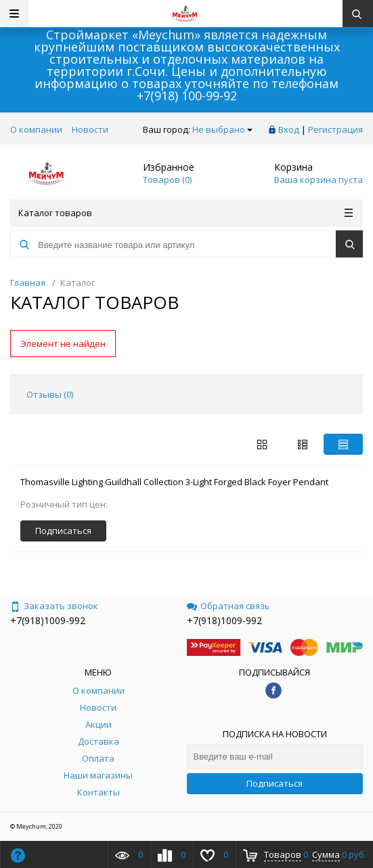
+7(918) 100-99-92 (187, 96)
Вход (289, 129)
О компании (36, 129)
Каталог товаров (185, 213)
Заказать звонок (54, 606)
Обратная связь (228, 606)
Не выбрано (222, 129)
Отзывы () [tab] (50, 394)
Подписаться (275, 783)
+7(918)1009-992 (48, 620)
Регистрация (335, 129)
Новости (90, 129)
